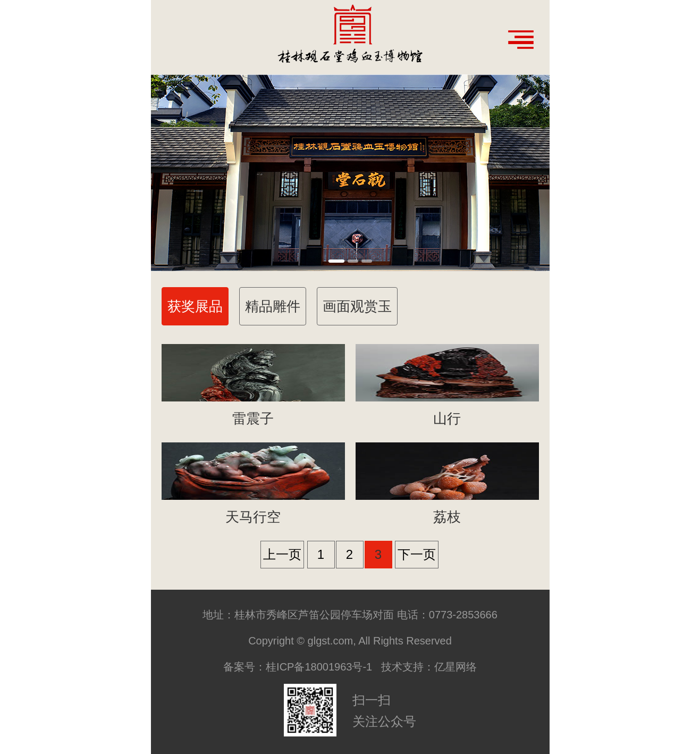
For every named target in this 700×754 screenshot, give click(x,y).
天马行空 (253, 517)
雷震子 (253, 418)
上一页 (282, 554)
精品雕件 (273, 306)
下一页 (417, 554)
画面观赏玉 (357, 306)
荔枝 (447, 517)
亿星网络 (456, 667)
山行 (447, 418)
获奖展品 (195, 306)
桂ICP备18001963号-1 (319, 667)
